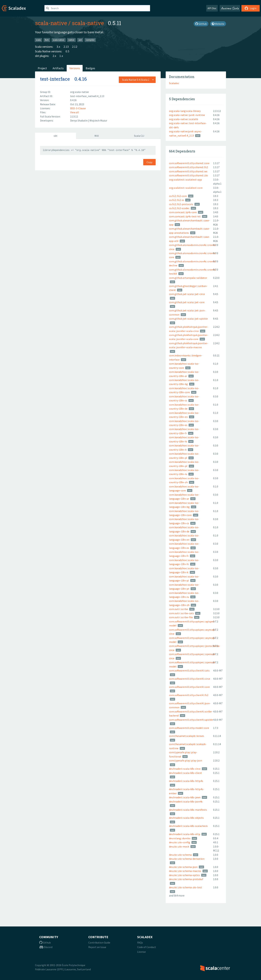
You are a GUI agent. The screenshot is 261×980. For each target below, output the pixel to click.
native (71, 40)
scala (38, 40)
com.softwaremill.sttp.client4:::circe (190, 679)
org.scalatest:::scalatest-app (185, 180)
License (141, 952)
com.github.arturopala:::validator (188, 278)
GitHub (201, 24)
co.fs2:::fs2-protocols (181, 204)
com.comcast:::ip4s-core (183, 212)
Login (251, 8)
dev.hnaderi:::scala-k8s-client (185, 773)
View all (75, 112)
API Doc (212, 8)
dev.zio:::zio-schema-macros (185, 871)
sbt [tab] (56, 136)
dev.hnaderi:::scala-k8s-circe (185, 769)
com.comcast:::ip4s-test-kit (185, 216)
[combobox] (137, 80)
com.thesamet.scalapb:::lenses (187, 736)
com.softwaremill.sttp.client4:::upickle (191, 720)
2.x (54, 56)
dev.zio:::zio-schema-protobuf (186, 879)
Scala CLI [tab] (139, 136)
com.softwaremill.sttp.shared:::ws (188, 171)
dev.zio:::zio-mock (179, 846)
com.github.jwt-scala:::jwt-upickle (188, 319)
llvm (47, 40)
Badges (90, 68)
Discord (46, 947)
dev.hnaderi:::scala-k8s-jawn (185, 797)
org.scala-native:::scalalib (184, 119)
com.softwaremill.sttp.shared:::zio (188, 175)
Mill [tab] (97, 136)
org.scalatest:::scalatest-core (186, 188)
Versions (75, 68)
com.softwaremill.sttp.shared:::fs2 (188, 167)
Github (45, 943)
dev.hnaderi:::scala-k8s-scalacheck (188, 826)
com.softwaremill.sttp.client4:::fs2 (189, 695)
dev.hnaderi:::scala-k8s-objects (186, 818)
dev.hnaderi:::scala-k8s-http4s (186, 781)
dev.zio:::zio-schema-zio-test (186, 887)
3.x (58, 47)
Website (218, 24)
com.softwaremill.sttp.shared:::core (189, 163)
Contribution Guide (99, 943)
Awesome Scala (230, 8)
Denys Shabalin (79, 120)
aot (80, 40)
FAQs (140, 943)
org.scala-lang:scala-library (185, 111)
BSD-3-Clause (78, 108)
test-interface (55, 79)
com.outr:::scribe (178, 609)
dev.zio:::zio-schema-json (183, 867)
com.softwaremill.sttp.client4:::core (189, 687)
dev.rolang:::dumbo (180, 838)
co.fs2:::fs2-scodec (179, 208)
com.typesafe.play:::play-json (186, 760)
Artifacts (58, 68)
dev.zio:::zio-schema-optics (184, 875)
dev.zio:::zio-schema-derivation (187, 859)
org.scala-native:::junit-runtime (187, 115)
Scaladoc (174, 83)
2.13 (66, 47)
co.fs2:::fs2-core (178, 196)
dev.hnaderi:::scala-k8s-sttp (185, 834)
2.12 (75, 47)
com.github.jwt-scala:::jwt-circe (187, 294)
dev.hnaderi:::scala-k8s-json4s (186, 801)
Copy (149, 162)
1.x (61, 56)
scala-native (51, 23)
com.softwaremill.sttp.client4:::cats (189, 670)
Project (42, 68)
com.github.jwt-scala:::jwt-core (187, 302)
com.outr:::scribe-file (181, 617)
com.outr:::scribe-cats (181, 613)
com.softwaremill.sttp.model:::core (189, 728)
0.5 (67, 51)
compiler (90, 40)
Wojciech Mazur (98, 120)
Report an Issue (97, 947)
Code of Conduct (147, 947)
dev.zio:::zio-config (180, 842)
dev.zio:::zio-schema (180, 855)
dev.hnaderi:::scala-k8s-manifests (188, 810)
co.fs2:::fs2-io (176, 200)
